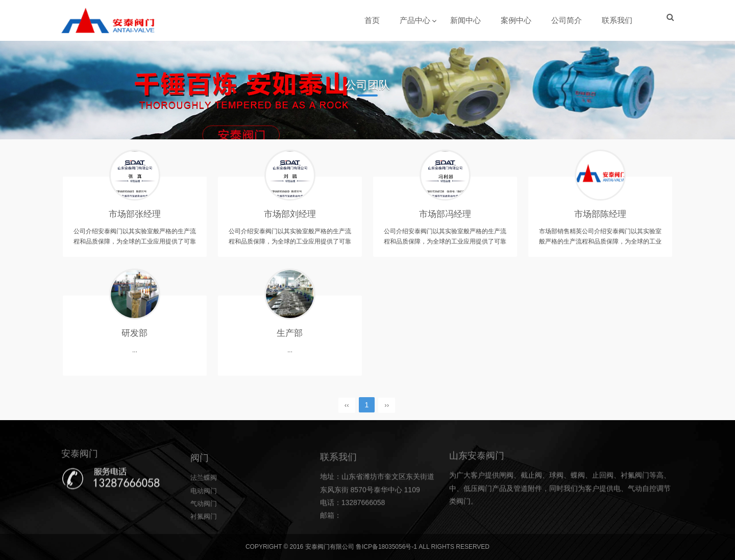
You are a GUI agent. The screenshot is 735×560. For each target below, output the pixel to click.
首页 (373, 20)
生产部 (290, 336)
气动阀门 (205, 531)
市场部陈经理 (600, 217)
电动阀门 (205, 519)
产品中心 (415, 20)
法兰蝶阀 (205, 506)
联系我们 (618, 20)
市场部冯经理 (445, 217)
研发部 (135, 336)
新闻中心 (466, 20)
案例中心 (517, 20)
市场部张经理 (135, 217)
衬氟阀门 (205, 544)
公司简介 (567, 20)
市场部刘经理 (290, 217)
